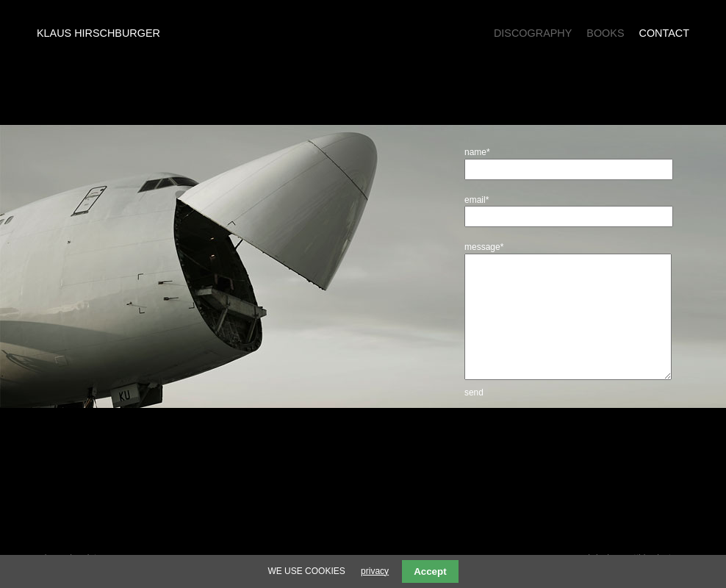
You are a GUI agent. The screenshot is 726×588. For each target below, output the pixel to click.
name (483, 152)
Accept (430, 571)
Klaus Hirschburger (98, 33)
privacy (375, 571)
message (484, 247)
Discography (533, 33)
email (483, 200)
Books (605, 33)
